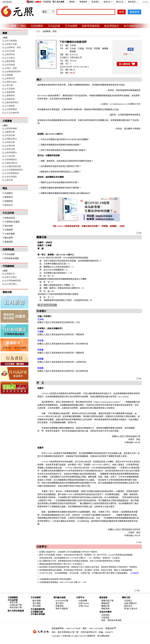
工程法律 (11, 156)
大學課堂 (11, 106)
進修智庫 (11, 92)
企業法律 (11, 146)
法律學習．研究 (14, 47)
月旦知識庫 (71, 26)
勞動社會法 (12, 139)
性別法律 (11, 135)
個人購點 (37, 603)
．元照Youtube (83, 603)
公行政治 (11, 58)
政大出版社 (12, 277)
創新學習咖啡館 (91, 26)
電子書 (10, 85)
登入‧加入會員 (58, 2)
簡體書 (10, 75)
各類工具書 (12, 44)
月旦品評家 (54, 26)
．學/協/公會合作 (130, 609)
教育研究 (9, 197)
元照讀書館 (37, 26)
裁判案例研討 (13, 102)
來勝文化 (11, 274)
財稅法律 (11, 142)
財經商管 (9, 201)
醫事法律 (11, 132)
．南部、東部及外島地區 (110, 620)
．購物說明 (104, 603)
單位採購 (37, 606)
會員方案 (14, 602)
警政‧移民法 (12, 163)
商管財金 (11, 54)
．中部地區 (104, 618)
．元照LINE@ (83, 606)
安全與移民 (12, 177)
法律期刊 (9, 193)
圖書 (14, 26)
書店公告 (120, 2)
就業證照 (11, 99)
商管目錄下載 (16, 607)
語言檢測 (11, 65)
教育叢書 (11, 61)
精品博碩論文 (112, 26)
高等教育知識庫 (12, 258)
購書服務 (83, 2)
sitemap (145, 2)
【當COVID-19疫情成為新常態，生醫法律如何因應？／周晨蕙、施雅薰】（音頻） (89, 226)
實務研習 (11, 96)
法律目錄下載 (16, 605)
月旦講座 (11, 89)
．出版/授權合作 (129, 603)
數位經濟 (9, 238)
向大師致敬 (12, 41)
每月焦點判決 (131, 26)
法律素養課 (12, 109)
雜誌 (23, 26)
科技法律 (11, 149)
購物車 (72, 2)
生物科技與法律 (14, 166)
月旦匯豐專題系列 (15, 170)
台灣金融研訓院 (14, 281)
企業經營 (9, 230)
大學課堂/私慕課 (12, 222)
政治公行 (9, 205)
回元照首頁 (7, 2)
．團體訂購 (104, 606)
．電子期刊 (59, 603)
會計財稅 (9, 226)
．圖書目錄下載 (106, 601)
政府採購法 (12, 152)
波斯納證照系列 (14, 72)
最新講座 (9, 242)
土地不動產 (10, 234)
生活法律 (11, 51)
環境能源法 (12, 159)
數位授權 (37, 601)
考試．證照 (12, 68)
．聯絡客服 (104, 609)
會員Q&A (107, 2)
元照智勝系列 (13, 173)
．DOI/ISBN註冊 (61, 601)
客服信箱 (109, 628)
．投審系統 (59, 606)
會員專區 (95, 2)
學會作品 (11, 78)
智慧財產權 (12, 128)
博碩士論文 (12, 82)
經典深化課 (10, 218)
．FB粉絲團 (82, 601)
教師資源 (132, 2)
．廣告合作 (127, 606)
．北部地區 (104, 615)
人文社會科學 (13, 113)
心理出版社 (12, 284)
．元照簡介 (127, 601)
